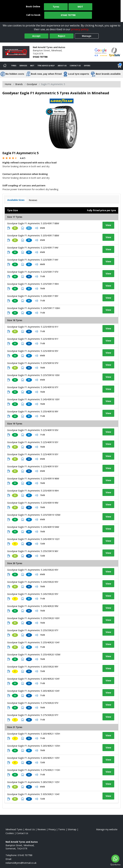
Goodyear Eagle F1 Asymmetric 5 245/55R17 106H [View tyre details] (34, 308)
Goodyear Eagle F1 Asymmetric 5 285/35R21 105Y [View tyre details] (33, 782)
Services (23, 66)
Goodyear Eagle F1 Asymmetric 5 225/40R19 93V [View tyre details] (33, 430)
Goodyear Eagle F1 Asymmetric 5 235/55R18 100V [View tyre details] (33, 375)
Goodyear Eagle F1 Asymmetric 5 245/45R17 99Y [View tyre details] (33, 296)
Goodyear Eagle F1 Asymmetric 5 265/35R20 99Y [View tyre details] (33, 667)
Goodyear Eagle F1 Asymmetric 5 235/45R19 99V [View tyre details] (33, 503)
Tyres (56, 7)
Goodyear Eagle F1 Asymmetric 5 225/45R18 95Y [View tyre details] (33, 351)
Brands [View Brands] (19, 84)
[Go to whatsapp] (115, 859)
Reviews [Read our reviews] (42, 829)
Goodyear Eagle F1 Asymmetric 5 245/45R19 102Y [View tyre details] (33, 539)
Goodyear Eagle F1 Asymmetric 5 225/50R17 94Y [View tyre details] (33, 260)
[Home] (5, 66)
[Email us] (21, 863)
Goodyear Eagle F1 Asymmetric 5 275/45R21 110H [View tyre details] (34, 770)
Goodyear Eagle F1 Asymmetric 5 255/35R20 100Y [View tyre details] (33, 618)
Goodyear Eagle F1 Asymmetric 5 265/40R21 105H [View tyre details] (34, 734)
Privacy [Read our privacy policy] (52, 829)
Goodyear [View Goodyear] (32, 84)
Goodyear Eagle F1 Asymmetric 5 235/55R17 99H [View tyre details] (33, 284)
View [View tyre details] (108, 225)
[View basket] (119, 66)
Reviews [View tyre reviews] (33, 200)
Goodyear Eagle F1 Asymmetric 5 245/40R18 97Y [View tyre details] (33, 387)
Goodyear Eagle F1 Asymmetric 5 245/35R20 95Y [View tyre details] (33, 570)
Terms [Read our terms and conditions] (62, 829)
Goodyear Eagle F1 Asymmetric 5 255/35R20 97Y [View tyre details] (33, 630)
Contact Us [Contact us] (75, 66)
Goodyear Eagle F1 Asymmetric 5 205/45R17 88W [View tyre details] (33, 223)
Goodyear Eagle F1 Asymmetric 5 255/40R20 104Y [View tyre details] (33, 642)
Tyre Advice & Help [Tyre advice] (46, 66)
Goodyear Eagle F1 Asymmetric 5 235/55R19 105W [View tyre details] (34, 515)
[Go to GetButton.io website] (115, 865)
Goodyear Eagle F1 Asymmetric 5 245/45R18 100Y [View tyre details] (33, 399)
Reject (62, 36)
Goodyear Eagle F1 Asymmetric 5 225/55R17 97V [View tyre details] (33, 272)
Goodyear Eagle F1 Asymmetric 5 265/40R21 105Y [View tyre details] (33, 758)
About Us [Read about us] (30, 829)
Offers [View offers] (87, 66)
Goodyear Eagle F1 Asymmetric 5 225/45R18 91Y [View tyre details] (33, 327)
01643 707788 (68, 15)
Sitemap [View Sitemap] (72, 829)
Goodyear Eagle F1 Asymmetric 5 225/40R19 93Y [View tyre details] (33, 442)
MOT (80, 7)
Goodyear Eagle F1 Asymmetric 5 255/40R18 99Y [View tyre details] (33, 411)
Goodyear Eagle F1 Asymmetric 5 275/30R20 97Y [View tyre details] (33, 715)
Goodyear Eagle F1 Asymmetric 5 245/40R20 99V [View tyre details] (33, 606)
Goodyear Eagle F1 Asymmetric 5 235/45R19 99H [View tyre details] (33, 491)
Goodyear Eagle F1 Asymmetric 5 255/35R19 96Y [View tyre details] (33, 551)
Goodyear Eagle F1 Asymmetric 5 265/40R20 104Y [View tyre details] (33, 679)
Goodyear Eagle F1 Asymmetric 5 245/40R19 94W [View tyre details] (33, 527)
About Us (62, 66)
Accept (36, 36)
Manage (87, 36)
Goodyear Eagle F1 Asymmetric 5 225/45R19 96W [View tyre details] (33, 479)
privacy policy (80, 29)
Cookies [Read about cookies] (10, 833)
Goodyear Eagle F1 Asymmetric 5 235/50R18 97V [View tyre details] (33, 363)
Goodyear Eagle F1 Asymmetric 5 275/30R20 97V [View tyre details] (33, 703)
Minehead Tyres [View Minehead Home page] (14, 829)
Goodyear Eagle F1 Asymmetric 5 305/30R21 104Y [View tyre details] (33, 794)
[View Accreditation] (115, 52)
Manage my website (107, 829)
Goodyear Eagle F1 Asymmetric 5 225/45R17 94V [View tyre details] (33, 248)
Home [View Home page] (8, 84)
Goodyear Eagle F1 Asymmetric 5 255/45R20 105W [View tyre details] (34, 655)
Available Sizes (16, 200)
